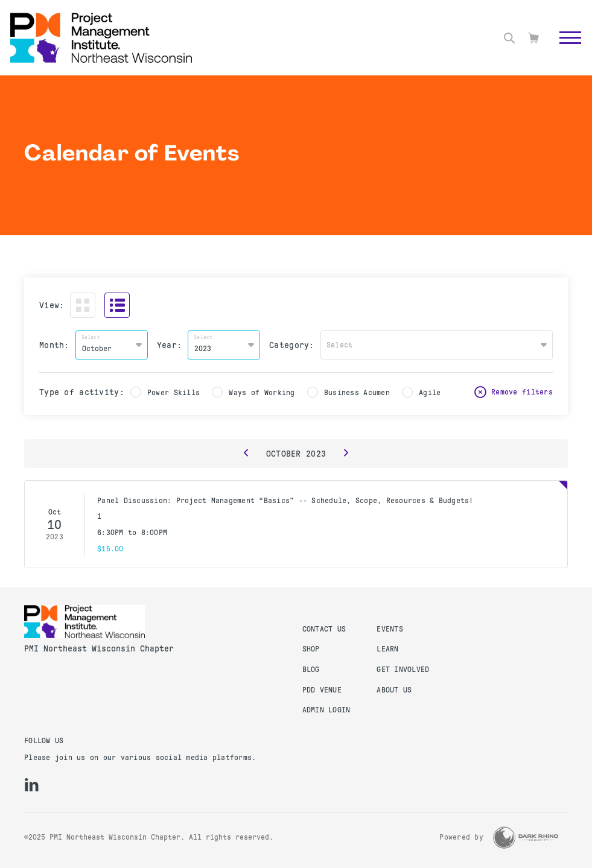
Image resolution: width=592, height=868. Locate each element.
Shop (311, 649)
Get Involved (403, 670)
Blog (311, 670)
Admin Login (326, 710)
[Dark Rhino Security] (526, 838)
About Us (394, 690)
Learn (387, 649)
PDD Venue (322, 690)
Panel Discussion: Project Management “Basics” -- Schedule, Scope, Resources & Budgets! (285, 501)
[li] (32, 785)
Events (390, 629)
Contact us (324, 629)
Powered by (461, 837)
